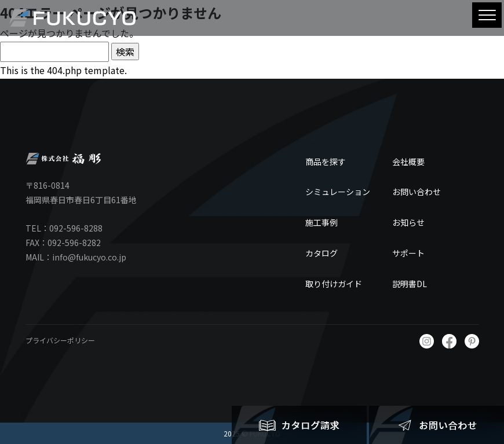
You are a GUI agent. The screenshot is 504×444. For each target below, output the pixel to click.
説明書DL (410, 284)
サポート (408, 253)
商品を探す (326, 162)
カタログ (322, 253)
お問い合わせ (417, 192)
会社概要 (408, 162)
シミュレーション (338, 192)
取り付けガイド (334, 284)
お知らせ (408, 222)
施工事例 (322, 222)
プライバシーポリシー (60, 340)
